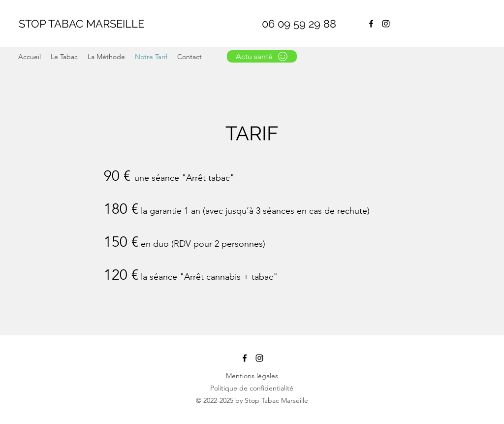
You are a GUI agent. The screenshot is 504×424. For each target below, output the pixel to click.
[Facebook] (371, 24)
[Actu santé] (262, 56)
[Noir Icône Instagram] (386, 24)
